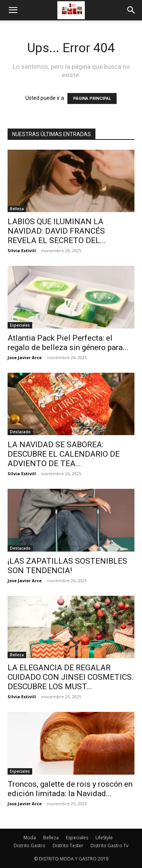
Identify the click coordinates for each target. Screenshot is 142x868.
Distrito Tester (68, 846)
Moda (30, 838)
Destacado (20, 432)
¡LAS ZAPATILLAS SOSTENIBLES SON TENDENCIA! (67, 566)
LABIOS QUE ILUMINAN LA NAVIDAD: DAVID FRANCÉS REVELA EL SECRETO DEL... (57, 231)
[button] (13, 10)
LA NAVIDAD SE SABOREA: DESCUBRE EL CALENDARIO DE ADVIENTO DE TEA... (64, 454)
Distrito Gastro (30, 846)
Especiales (20, 325)
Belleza (17, 209)
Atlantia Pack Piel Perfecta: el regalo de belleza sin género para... (68, 343)
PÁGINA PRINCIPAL (92, 98)
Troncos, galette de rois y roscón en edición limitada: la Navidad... (70, 789)
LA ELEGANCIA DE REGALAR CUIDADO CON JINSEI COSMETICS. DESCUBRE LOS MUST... (71, 677)
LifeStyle (104, 838)
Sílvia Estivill (22, 250)
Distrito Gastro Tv (109, 846)
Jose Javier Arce (25, 357)
